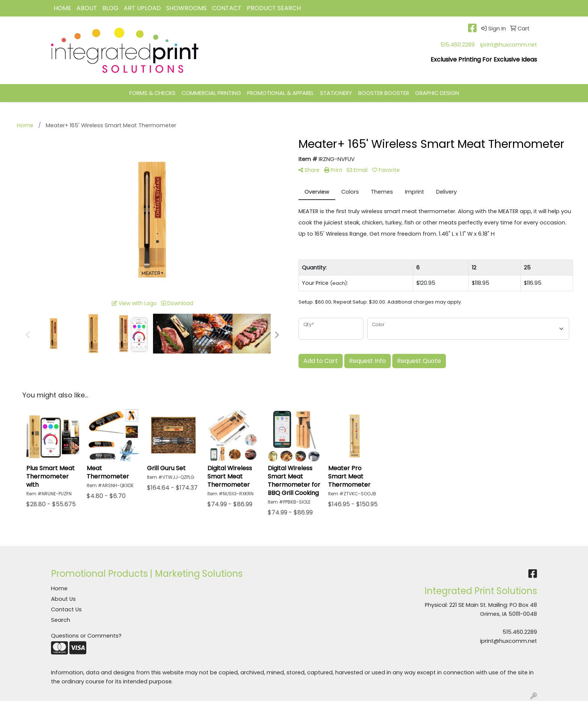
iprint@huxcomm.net (508, 45)
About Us (63, 599)
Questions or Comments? (86, 636)
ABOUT (87, 8)
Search (61, 620)
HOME (62, 8)
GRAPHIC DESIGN (437, 93)
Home (59, 588)
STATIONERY (336, 93)
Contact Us (66, 609)
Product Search (274, 8)
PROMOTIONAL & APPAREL (280, 93)
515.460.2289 (457, 45)
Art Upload (142, 8)
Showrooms (186, 8)
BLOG (110, 8)
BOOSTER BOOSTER (384, 93)
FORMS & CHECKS (152, 93)
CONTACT (227, 8)
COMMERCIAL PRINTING (211, 93)
